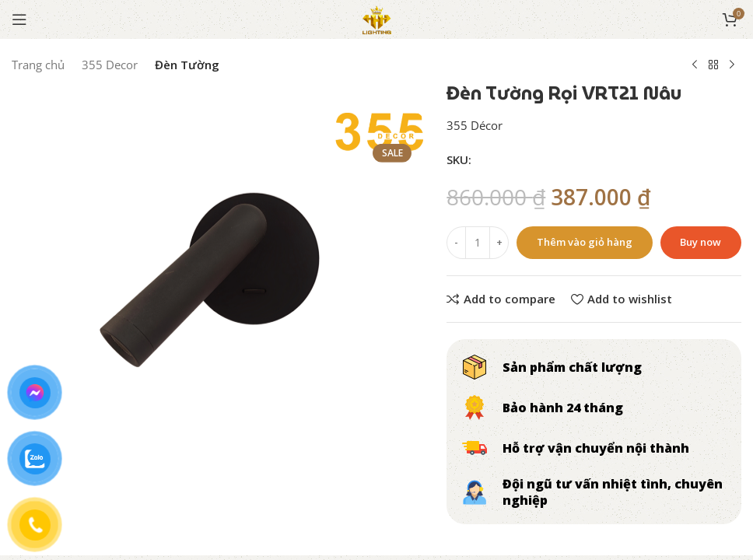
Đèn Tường (187, 65)
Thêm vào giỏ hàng (585, 242)
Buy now (700, 242)
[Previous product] (695, 65)
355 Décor (475, 125)
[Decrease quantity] (456, 243)
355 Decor (110, 65)
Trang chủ (38, 65)
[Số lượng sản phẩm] (478, 243)
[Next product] (732, 65)
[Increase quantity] (499, 243)
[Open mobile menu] (19, 19)
